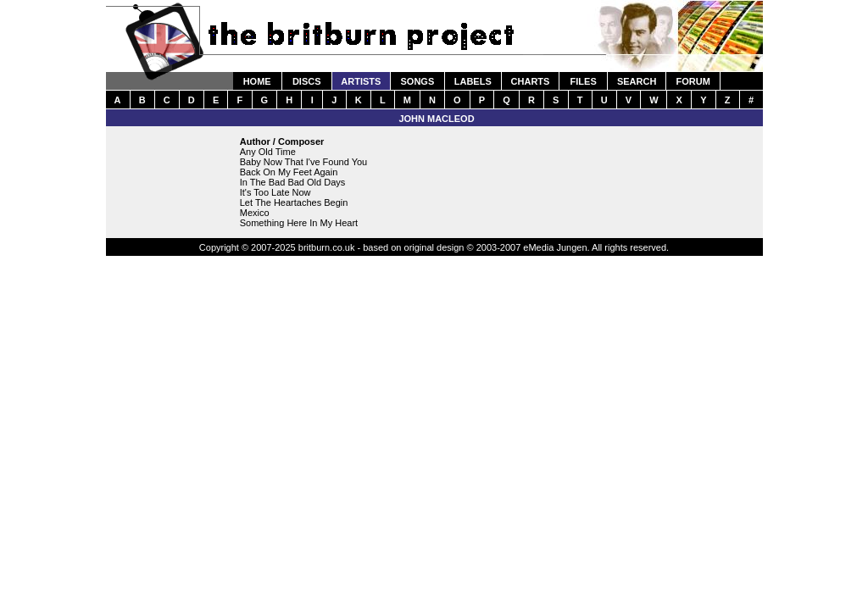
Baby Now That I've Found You (304, 162)
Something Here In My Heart (299, 223)
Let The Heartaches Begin (294, 202)
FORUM (693, 81)
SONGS (418, 81)
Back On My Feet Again (289, 172)
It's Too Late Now (275, 192)
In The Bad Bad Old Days (293, 182)
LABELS (473, 81)
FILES (584, 81)
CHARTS (531, 81)
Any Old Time (268, 152)
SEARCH (637, 81)
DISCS (307, 81)
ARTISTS (361, 81)
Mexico (255, 213)
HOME (257, 81)
